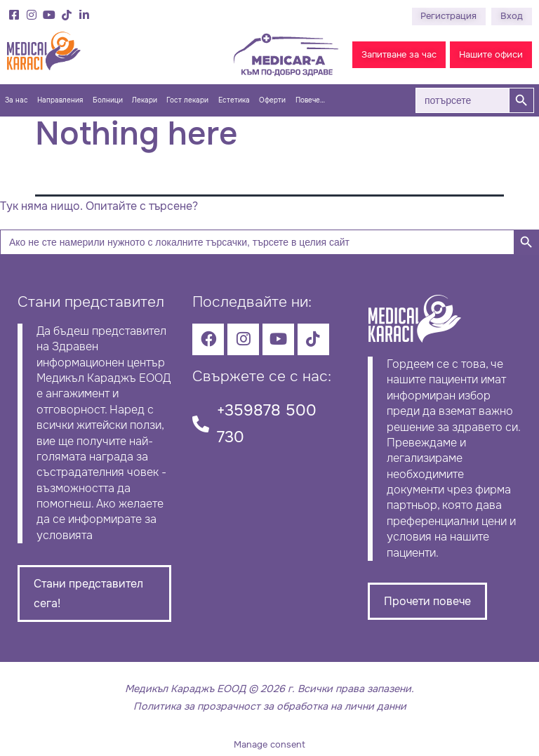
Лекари (145, 100)
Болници (108, 100)
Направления (60, 100)
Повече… (310, 100)
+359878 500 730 (267, 424)
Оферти (272, 100)
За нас (16, 100)
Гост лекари (187, 100)
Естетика (234, 100)
